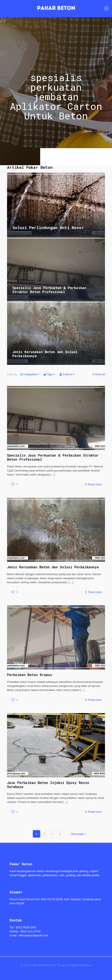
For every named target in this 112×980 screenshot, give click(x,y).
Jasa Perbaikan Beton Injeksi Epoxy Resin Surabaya (48, 785)
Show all (98, 374)
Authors (67, 374)
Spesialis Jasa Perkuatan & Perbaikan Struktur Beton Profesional (49, 290)
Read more (95, 484)
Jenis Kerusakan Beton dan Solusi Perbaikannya (45, 354)
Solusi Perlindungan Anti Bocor (48, 227)
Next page (79, 834)
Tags (49, 374)
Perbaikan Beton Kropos (29, 675)
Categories (30, 374)
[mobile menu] (106, 9)
